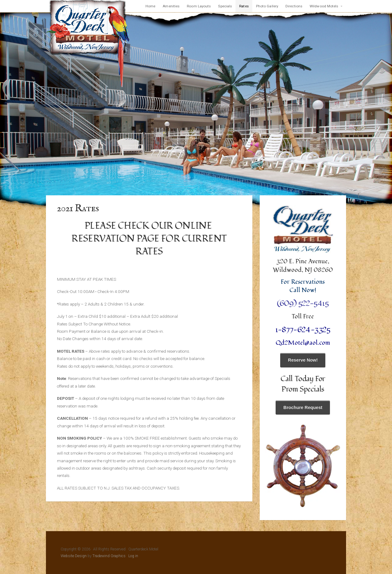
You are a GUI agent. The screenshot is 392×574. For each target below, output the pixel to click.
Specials (225, 6)
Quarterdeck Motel (88, 44)
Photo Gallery (267, 6)
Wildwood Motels (324, 6)
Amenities (171, 6)
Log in (133, 556)
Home (150, 6)
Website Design (74, 556)
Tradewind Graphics (109, 556)
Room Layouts (199, 6)
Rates (244, 6)
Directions (294, 6)
